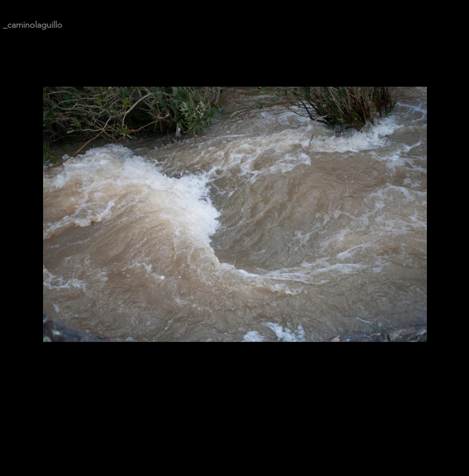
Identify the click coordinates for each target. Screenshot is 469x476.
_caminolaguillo (33, 25)
